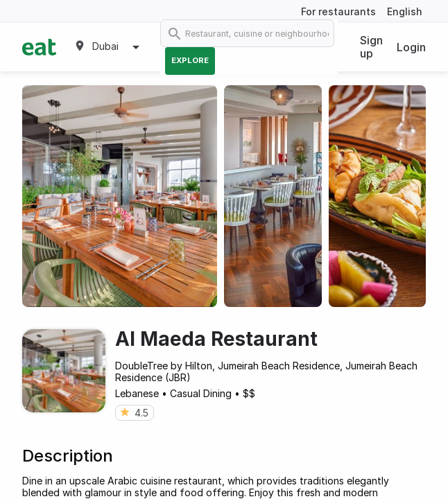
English (405, 11)
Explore (190, 60)
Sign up (371, 47)
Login (411, 47)
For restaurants (338, 11)
